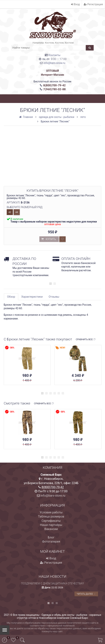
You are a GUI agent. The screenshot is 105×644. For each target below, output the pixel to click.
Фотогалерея (51, 542)
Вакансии (51, 529)
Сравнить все (86, 339)
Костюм (49, 43)
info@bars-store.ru (53, 496)
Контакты (54, 55)
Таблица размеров (51, 516)
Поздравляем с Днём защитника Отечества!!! (52, 583)
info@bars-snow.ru (54, 63)
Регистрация (93, 4)
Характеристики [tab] (32, 297)
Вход (75, 4)
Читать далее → (86, 594)
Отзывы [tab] (54, 297)
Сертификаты (51, 521)
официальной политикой (61, 626)
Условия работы (51, 512)
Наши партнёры (51, 525)
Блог (51, 537)
